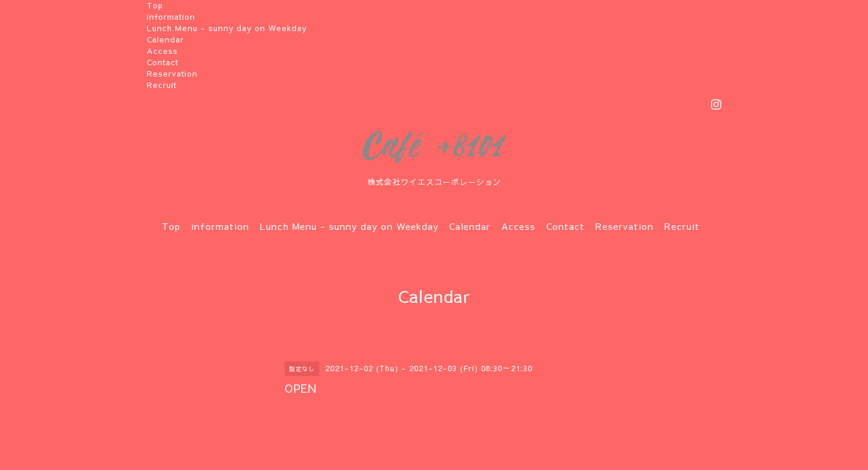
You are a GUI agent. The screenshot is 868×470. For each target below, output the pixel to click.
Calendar (165, 40)
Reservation (172, 74)
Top (155, 5)
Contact (163, 62)
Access (162, 51)
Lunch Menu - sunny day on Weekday (227, 28)
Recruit (162, 85)
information (171, 17)
